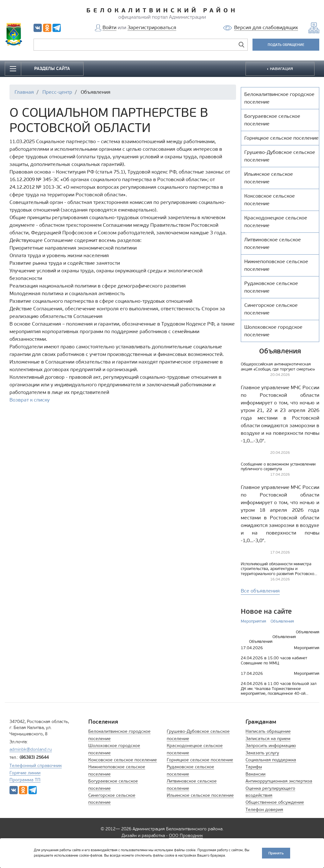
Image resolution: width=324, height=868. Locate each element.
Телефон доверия (264, 810)
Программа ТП (25, 780)
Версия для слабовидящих (266, 27)
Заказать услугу (262, 753)
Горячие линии (25, 773)
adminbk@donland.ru (31, 749)
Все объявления (260, 591)
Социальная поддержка (271, 760)
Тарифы (254, 767)
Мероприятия (253, 621)
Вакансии (255, 774)
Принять (276, 853)
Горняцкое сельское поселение (200, 760)
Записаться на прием (268, 739)
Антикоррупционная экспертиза (279, 781)
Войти (109, 27)
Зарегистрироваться (152, 27)
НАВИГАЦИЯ (281, 69)
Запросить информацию (271, 746)
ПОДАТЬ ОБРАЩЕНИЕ (286, 45)
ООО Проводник (186, 836)
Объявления (282, 621)
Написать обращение (268, 731)
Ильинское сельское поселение (200, 795)
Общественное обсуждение (275, 802)
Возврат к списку (30, 400)
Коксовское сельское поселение (123, 760)
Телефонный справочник (36, 766)
